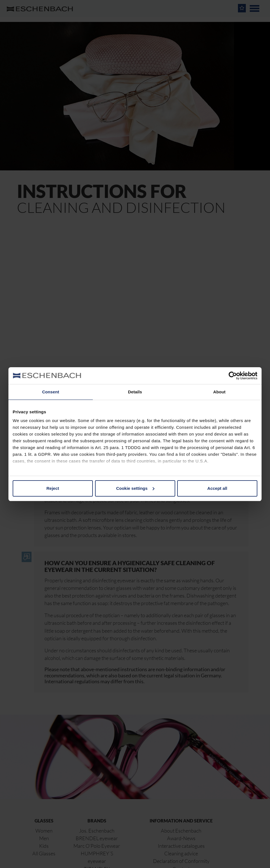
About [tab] (219, 392)
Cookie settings (135, 488)
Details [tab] (135, 392)
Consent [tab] (51, 392)
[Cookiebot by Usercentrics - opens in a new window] (233, 376)
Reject (53, 488)
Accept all (217, 488)
